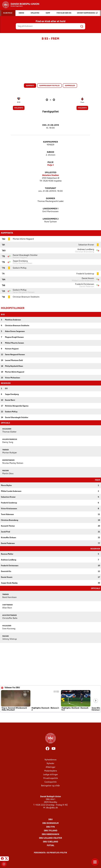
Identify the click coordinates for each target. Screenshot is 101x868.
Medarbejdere (51, 771)
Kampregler (70, 86)
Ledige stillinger (51, 774)
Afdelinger (51, 767)
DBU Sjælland (50, 842)
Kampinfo (30, 86)
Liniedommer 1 (51, 209)
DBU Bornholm (50, 823)
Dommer (50, 199)
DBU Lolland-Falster (50, 838)
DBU (50, 819)
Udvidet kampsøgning (87, 13)
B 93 (19, 102)
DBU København (50, 834)
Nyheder (50, 763)
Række (51, 152)
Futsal (51, 845)
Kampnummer (50, 142)
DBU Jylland (51, 831)
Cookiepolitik (50, 782)
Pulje (50, 162)
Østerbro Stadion (51, 175)
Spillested (51, 173)
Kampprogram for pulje (49, 86)
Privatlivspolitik (51, 778)
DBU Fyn (50, 827)
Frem (82, 102)
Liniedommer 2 (51, 219)
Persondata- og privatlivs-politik (50, 853)
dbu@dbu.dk (52, 808)
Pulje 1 (51, 165)
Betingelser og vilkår (50, 786)
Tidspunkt (50, 188)
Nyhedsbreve (50, 760)
